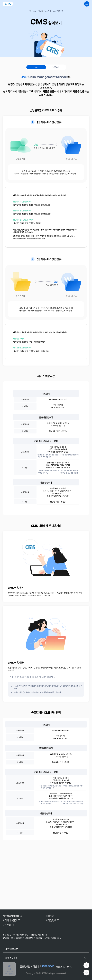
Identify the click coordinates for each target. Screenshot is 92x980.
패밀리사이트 (11, 958)
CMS (36, 67)
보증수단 (56, 67)
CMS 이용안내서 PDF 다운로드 (9, 969)
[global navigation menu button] (87, 4)
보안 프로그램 (12, 949)
